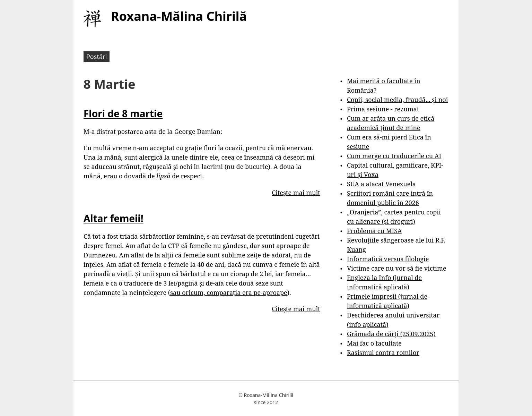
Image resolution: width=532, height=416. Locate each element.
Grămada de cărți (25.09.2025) (391, 334)
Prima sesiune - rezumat (383, 109)
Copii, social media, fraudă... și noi (397, 100)
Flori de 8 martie (123, 113)
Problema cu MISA (374, 231)
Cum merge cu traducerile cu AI (394, 156)
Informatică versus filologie (388, 259)
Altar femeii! (114, 218)
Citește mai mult (296, 193)
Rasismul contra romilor (383, 353)
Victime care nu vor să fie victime (397, 268)
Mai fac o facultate (374, 343)
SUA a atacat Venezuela (381, 184)
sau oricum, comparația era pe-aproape (229, 292)
